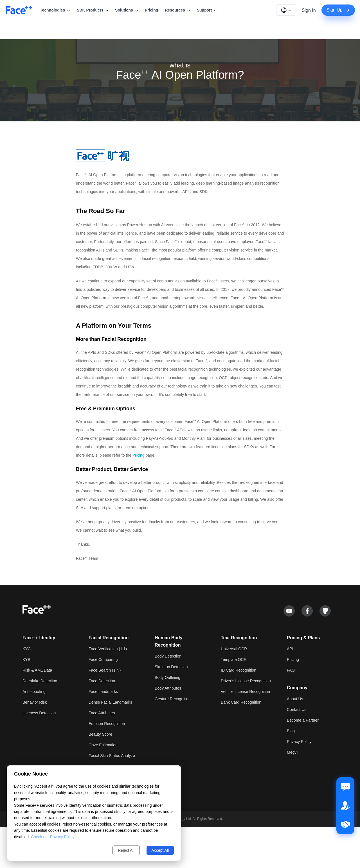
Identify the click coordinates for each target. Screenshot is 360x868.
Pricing (151, 10)
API (290, 649)
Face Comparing (103, 660)
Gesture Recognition (173, 699)
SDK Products (93, 10)
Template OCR (234, 660)
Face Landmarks (103, 692)
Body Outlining (167, 677)
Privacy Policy (299, 742)
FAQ (291, 670)
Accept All (160, 850)
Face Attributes (102, 713)
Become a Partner (303, 720)
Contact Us (297, 710)
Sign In (309, 10)
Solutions (127, 10)
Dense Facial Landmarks (110, 702)
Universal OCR (234, 649)
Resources (177, 10)
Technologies (55, 10)
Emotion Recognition (107, 724)
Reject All (126, 850)
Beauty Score (100, 734)
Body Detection (168, 656)
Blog (291, 731)
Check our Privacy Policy (53, 837)
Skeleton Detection (171, 667)
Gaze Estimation (103, 745)
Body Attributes (168, 688)
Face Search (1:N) (105, 670)
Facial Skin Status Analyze (112, 756)
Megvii (292, 752)
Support (207, 10)
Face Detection (102, 681)
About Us (295, 699)
